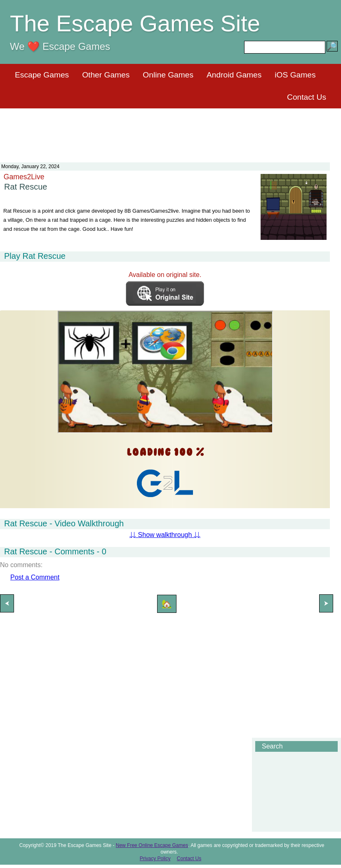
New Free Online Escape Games (152, 845)
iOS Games (295, 75)
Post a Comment (35, 577)
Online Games (168, 75)
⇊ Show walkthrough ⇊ (165, 535)
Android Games (234, 75)
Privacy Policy (155, 859)
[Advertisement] (171, 130)
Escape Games (42, 75)
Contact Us (307, 97)
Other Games (106, 75)
